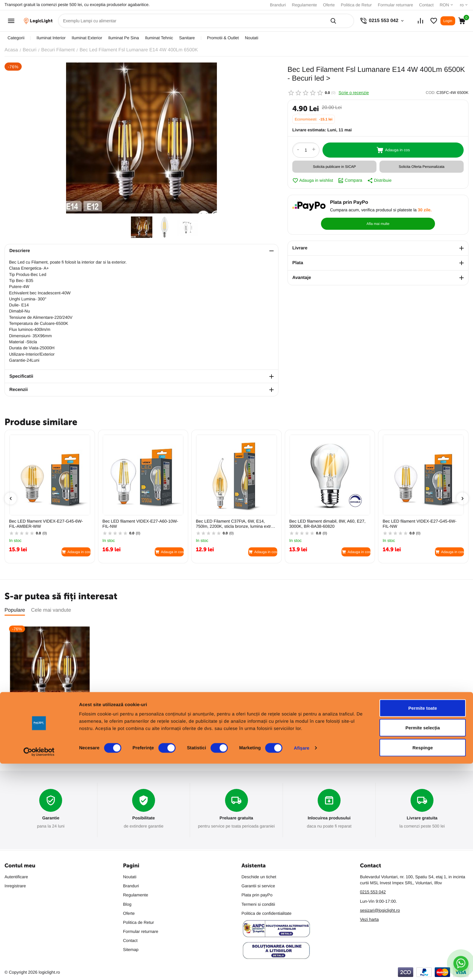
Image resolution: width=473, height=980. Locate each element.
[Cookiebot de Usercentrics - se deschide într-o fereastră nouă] (39, 968)
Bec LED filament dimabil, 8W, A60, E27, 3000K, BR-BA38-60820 (327, 524)
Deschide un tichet (259, 877)
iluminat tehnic (159, 38)
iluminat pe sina (124, 38)
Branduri (278, 5)
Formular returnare (395, 5)
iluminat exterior (87, 38)
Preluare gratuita (236, 818)
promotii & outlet (223, 38)
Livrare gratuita (422, 818)
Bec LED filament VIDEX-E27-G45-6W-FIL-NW (419, 524)
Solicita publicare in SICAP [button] (334, 167)
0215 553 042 (373, 892)
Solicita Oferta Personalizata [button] (422, 167)
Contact (426, 5)
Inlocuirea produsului (329, 818)
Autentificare (16, 877)
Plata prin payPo (257, 895)
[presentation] (11, 498)
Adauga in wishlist (313, 181)
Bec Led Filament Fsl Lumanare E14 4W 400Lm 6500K (47, 715)
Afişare (302, 964)
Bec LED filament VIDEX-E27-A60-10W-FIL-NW (140, 524)
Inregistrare (15, 886)
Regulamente (305, 5)
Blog (127, 904)
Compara (350, 181)
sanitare (187, 38)
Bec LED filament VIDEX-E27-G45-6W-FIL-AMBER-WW (46, 524)
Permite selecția (423, 944)
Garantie (51, 818)
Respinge (423, 964)
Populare (15, 610)
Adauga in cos (393, 150)
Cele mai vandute (51, 610)
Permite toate (422, 924)
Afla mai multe (435, 210)
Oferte (329, 5)
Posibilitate (143, 818)
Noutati (252, 38)
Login (448, 21)
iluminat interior (51, 38)
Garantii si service (258, 886)
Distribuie (379, 181)
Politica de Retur (356, 5)
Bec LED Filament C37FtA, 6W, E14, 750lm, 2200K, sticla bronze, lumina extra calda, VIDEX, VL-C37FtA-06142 (235, 524)
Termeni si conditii (258, 904)
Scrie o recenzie (354, 93)
